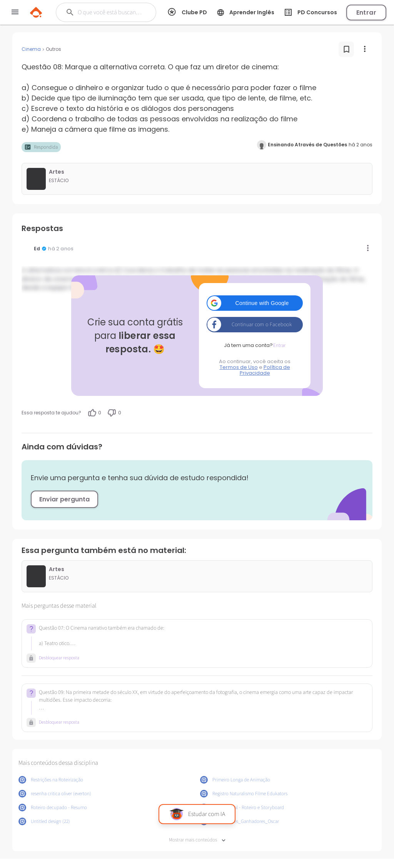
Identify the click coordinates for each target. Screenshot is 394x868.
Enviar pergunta (64, 499)
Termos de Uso (239, 367)
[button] (255, 303)
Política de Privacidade (265, 370)
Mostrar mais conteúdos (197, 840)
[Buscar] (110, 12)
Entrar (366, 13)
